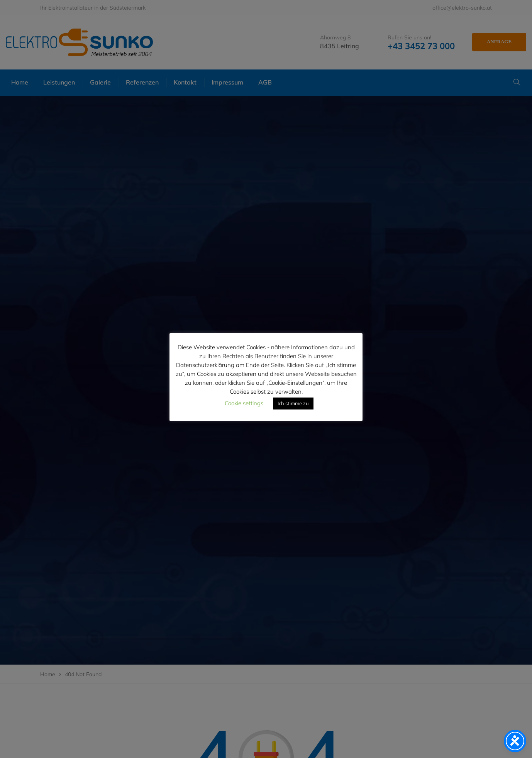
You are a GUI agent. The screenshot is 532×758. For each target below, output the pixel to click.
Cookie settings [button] (244, 403)
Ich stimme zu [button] (293, 403)
